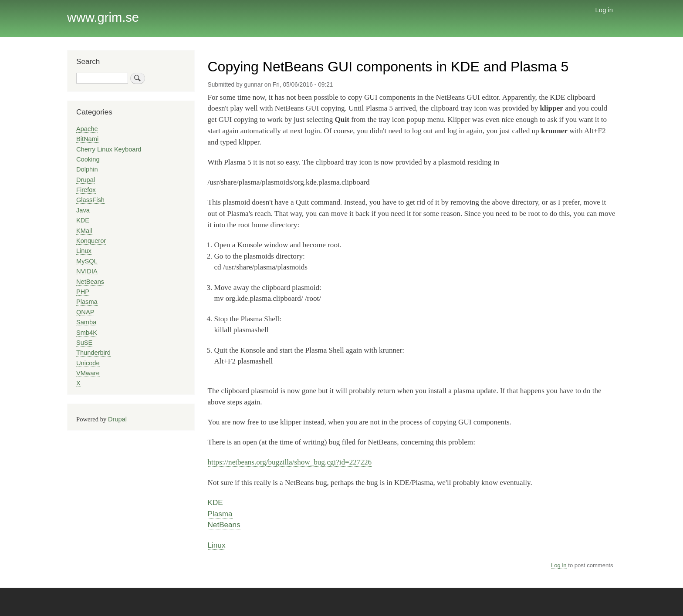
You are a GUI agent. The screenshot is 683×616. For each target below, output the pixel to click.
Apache (87, 129)
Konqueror (91, 241)
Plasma (220, 514)
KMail (84, 231)
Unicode (88, 363)
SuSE (84, 343)
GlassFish (90, 200)
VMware (88, 373)
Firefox (86, 190)
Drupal (86, 180)
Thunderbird (93, 353)
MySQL (87, 261)
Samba (86, 322)
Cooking (88, 159)
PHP (83, 292)
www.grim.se (103, 17)
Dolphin (87, 169)
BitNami (87, 139)
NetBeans (224, 525)
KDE (215, 502)
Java (83, 210)
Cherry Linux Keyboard (109, 149)
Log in (604, 10)
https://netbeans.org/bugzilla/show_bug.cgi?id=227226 (290, 462)
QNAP (85, 312)
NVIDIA (87, 271)
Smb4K (87, 333)
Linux (217, 545)
